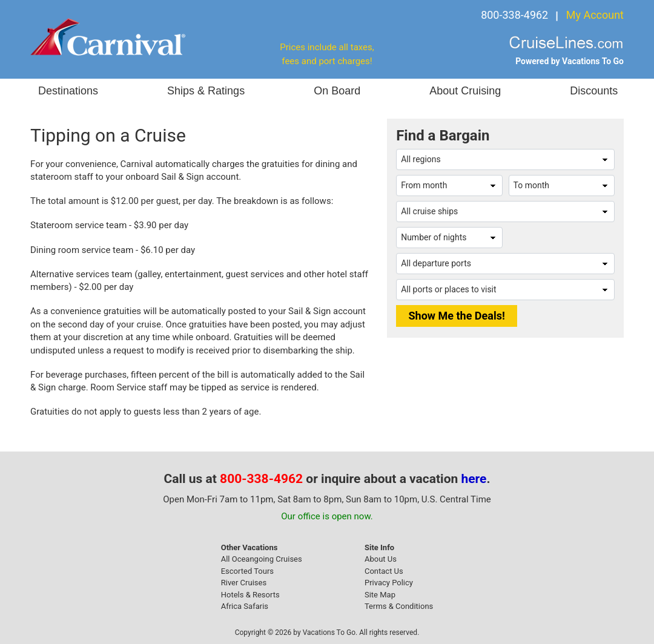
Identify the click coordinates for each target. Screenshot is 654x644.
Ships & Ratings (206, 91)
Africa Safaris (245, 606)
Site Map (380, 595)
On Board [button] (337, 91)
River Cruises (244, 583)
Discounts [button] (594, 91)
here (474, 479)
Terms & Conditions (399, 606)
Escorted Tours (247, 571)
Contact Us (384, 571)
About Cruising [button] (465, 91)
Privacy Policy (389, 583)
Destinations (68, 91)
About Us (381, 559)
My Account (595, 15)
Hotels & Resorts (250, 595)
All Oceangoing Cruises (262, 559)
